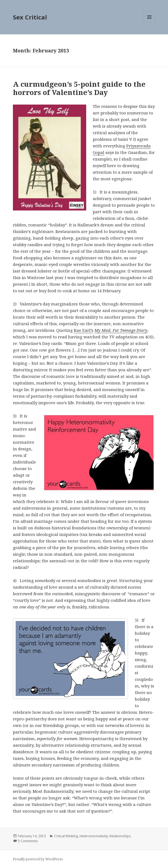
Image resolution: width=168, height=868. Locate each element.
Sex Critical (30, 17)
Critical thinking (66, 836)
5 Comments (28, 841)
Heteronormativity (94, 836)
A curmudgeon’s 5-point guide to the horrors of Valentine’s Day (79, 88)
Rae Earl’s (84, 330)
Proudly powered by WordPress (38, 859)
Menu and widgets (149, 23)
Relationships (120, 836)
